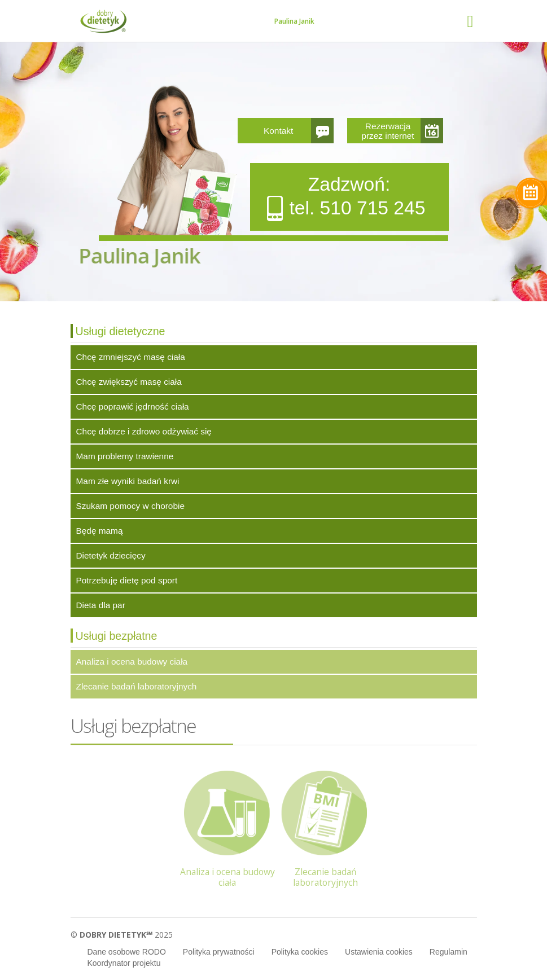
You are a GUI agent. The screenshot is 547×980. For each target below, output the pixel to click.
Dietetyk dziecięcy (111, 555)
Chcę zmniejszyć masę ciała (131, 357)
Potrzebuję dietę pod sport (127, 580)
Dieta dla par (101, 605)
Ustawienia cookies (379, 952)
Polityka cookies (300, 952)
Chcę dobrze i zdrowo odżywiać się (144, 431)
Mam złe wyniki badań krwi (128, 481)
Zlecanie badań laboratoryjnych (137, 686)
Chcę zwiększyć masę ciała (129, 382)
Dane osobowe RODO (127, 952)
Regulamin (448, 952)
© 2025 (122, 935)
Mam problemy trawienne (125, 456)
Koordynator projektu (124, 963)
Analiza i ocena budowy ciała (132, 662)
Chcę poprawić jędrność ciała (133, 406)
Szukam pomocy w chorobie (130, 506)
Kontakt (278, 131)
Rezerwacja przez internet (388, 131)
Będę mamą (100, 531)
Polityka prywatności (219, 952)
